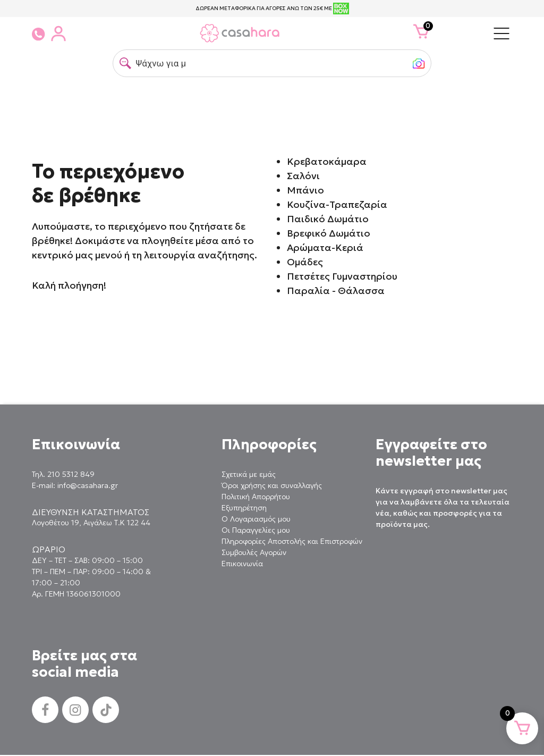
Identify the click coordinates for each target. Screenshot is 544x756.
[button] (125, 63)
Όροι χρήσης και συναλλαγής (272, 485)
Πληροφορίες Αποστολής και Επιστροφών (292, 541)
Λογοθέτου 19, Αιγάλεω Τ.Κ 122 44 (91, 523)
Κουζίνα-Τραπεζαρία (337, 204)
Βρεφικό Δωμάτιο (329, 233)
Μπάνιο (305, 190)
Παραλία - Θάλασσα (336, 291)
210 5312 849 (71, 474)
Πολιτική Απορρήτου (256, 497)
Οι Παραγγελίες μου (256, 530)
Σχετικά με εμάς (249, 474)
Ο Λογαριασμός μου (256, 519)
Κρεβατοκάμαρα (327, 161)
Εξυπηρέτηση (244, 508)
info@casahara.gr (88, 485)
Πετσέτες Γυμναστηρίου (342, 276)
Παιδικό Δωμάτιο (328, 219)
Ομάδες (305, 262)
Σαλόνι (303, 176)
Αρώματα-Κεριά (325, 247)
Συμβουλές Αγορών (254, 552)
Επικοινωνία (242, 564)
